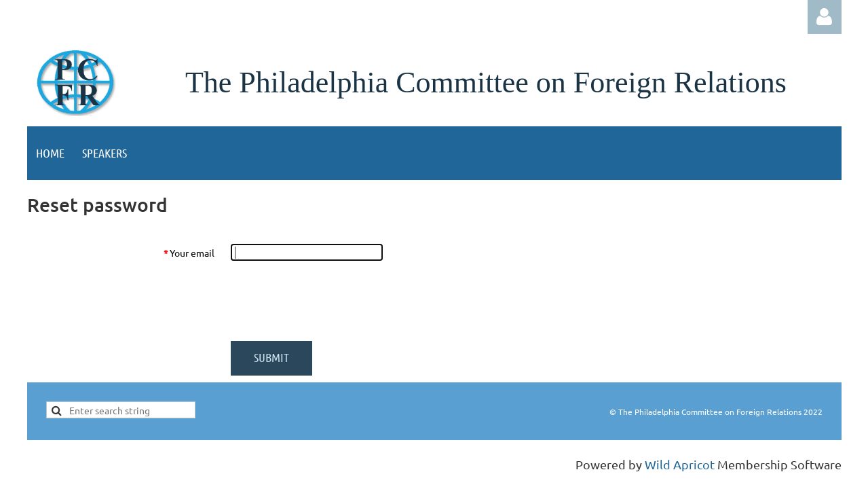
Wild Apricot (680, 464)
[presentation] (334, 301)
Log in (825, 17)
